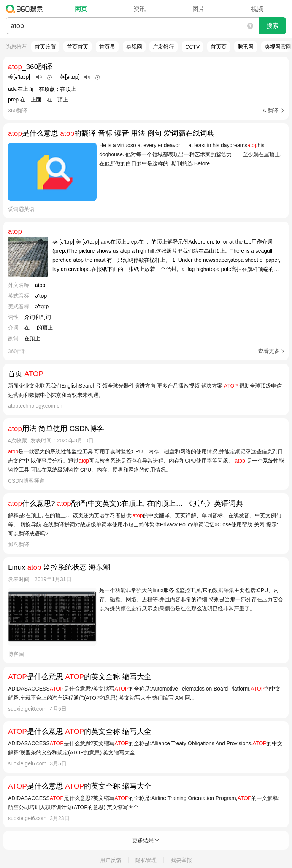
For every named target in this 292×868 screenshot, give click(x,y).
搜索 (273, 26)
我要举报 (181, 860)
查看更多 (269, 351)
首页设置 (45, 47)
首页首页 (78, 47)
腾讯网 (246, 47)
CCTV (192, 47)
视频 (257, 9)
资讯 (140, 9)
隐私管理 (146, 860)
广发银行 (163, 47)
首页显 (107, 47)
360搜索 (26, 9)
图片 (198, 9)
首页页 (219, 47)
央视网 (134, 47)
